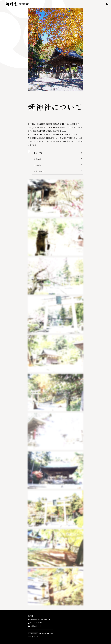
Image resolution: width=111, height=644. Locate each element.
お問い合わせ (36, 626)
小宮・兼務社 (39, 172)
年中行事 (37, 159)
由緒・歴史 (38, 153)
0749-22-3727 (36, 623)
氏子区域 (37, 166)
